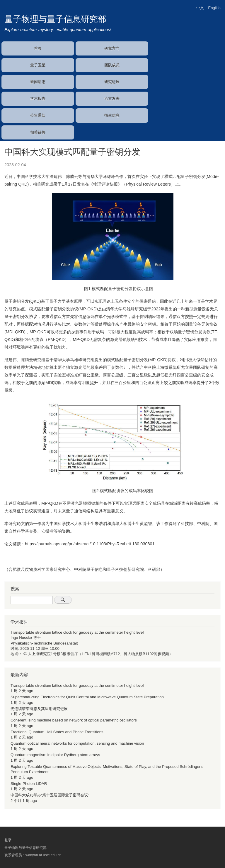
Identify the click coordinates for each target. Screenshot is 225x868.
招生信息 (112, 115)
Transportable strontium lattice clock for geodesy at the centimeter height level (77, 632)
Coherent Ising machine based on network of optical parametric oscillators (74, 720)
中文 (200, 8)
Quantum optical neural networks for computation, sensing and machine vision (77, 743)
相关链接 (38, 132)
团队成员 (112, 65)
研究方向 (112, 48)
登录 (8, 840)
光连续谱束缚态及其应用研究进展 (39, 709)
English (214, 8)
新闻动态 (38, 82)
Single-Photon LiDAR (29, 784)
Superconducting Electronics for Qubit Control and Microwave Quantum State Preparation (87, 697)
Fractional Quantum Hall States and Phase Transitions (57, 732)
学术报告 (38, 99)
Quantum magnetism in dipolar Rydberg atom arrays (55, 755)
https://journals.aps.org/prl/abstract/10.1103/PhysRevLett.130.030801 (90, 544)
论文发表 (112, 99)
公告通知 (38, 115)
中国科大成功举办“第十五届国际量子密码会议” (50, 795)
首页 (38, 48)
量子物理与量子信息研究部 (55, 19)
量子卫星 (38, 65)
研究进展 (112, 82)
